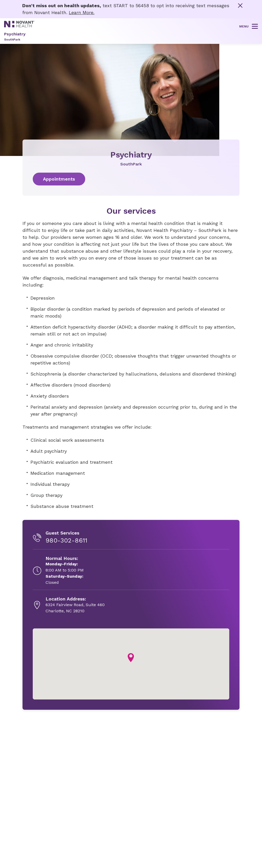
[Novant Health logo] (19, 26)
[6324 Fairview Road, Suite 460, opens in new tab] (75, 605)
